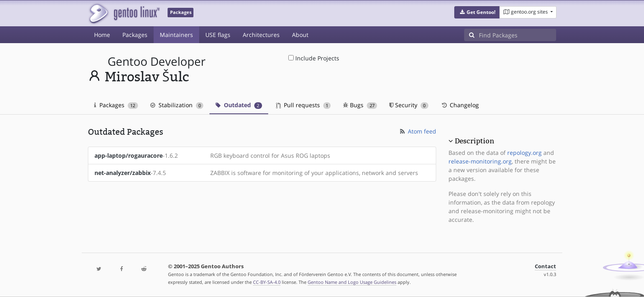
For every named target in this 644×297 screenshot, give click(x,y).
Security (409, 105)
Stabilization (177, 105)
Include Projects (314, 58)
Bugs (360, 105)
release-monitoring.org (480, 161)
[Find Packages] (517, 35)
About (300, 35)
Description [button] (474, 141)
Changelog (460, 105)
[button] (477, 12)
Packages (135, 35)
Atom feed (417, 131)
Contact (545, 266)
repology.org (524, 153)
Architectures (261, 35)
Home (102, 35)
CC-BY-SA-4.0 (267, 282)
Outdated (239, 105)
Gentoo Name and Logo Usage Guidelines (352, 282)
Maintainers (176, 35)
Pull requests (304, 105)
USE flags (218, 35)
